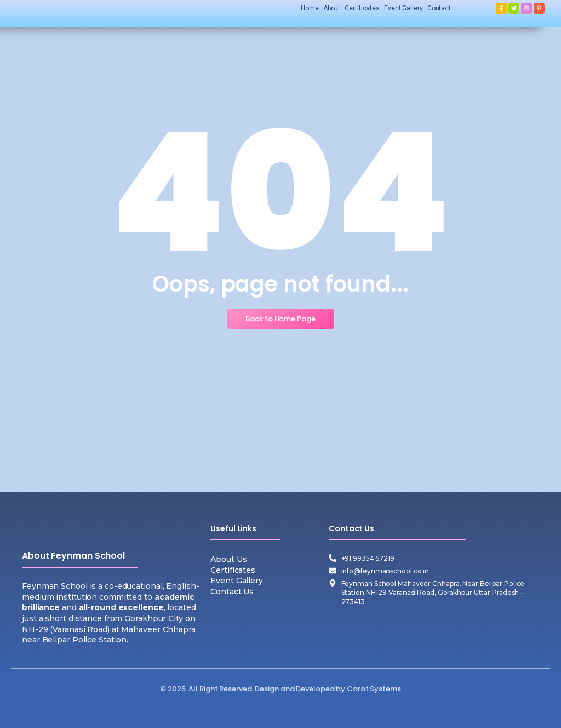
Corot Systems (374, 689)
